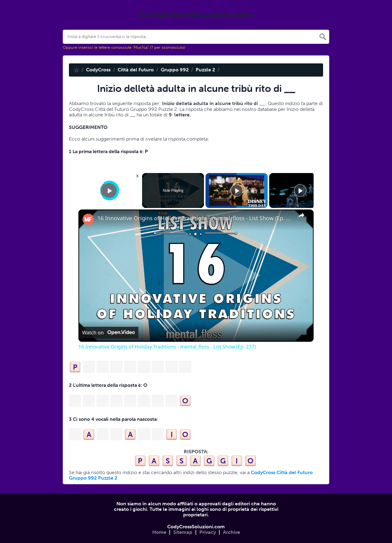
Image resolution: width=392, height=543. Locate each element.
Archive (232, 532)
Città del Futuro (136, 70)
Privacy (208, 532)
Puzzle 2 (205, 70)
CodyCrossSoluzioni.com (196, 527)
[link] (88, 219)
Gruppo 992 (175, 70)
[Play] (237, 190)
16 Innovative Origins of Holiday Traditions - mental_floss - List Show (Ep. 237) (195, 218)
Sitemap (183, 532)
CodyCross (98, 70)
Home (159, 532)
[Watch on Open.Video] (108, 333)
